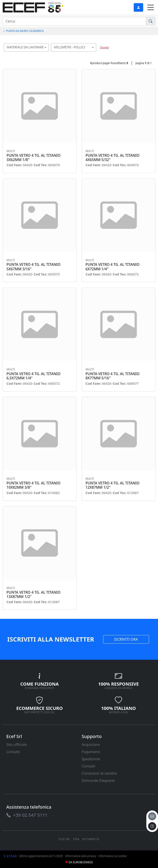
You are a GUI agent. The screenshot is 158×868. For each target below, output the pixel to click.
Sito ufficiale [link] (17, 745)
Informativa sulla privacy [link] (81, 856)
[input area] (74, 21)
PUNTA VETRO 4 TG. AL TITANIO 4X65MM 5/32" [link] (113, 158)
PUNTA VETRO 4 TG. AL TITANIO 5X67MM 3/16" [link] (33, 267)
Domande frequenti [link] (98, 781)
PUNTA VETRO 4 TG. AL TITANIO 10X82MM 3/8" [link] (33, 485)
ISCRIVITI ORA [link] (126, 639)
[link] (33, 7)
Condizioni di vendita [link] (99, 773)
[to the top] (152, 826)
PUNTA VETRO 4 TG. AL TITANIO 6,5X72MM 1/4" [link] (33, 376)
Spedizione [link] (91, 759)
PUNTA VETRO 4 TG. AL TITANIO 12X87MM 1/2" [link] (113, 485)
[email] (152, 816)
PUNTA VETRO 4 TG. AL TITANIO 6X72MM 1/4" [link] (113, 267)
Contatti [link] (13, 752)
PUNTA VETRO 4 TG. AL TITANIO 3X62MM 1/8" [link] (33, 158)
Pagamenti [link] (91, 752)
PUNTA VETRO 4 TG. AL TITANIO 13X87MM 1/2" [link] (33, 595)
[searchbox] (47, 53)
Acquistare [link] (91, 745)
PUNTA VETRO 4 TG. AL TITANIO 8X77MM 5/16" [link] (113, 376)
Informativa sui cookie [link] (112, 856)
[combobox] (26, 47)
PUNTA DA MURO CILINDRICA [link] (23, 31)
